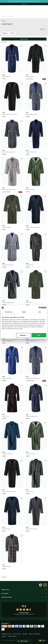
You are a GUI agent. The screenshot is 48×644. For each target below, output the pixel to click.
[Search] (24, 12)
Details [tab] (24, 312)
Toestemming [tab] (8, 312)
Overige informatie (12, 636)
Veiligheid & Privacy (6, 634)
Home (3, 16)
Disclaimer (25, 634)
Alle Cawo (12, 33)
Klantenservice (24, 590)
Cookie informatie (17, 634)
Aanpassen (24, 335)
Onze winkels (24, 593)
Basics (6, 16)
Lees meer (43, 29)
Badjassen (5, 33)
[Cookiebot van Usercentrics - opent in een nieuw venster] (40, 308)
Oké (39, 335)
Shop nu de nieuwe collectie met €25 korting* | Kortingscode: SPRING (24, 1)
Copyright (4, 636)
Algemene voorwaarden (34, 634)
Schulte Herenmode (24, 597)
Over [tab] (40, 312)
